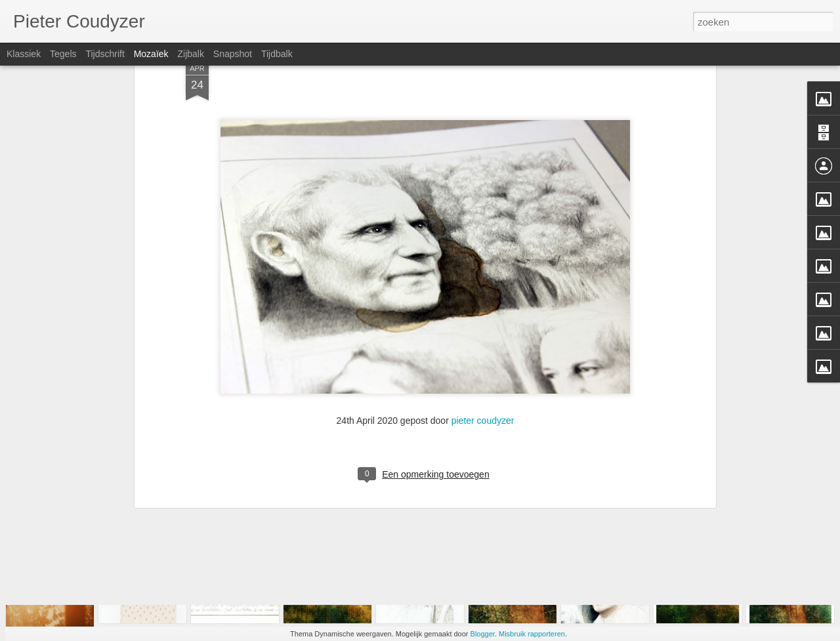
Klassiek (24, 54)
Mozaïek (151, 54)
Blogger (483, 634)
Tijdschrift (105, 54)
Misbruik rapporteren (532, 634)
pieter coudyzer (483, 310)
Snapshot (233, 54)
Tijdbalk (277, 54)
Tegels (63, 54)
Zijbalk (190, 54)
